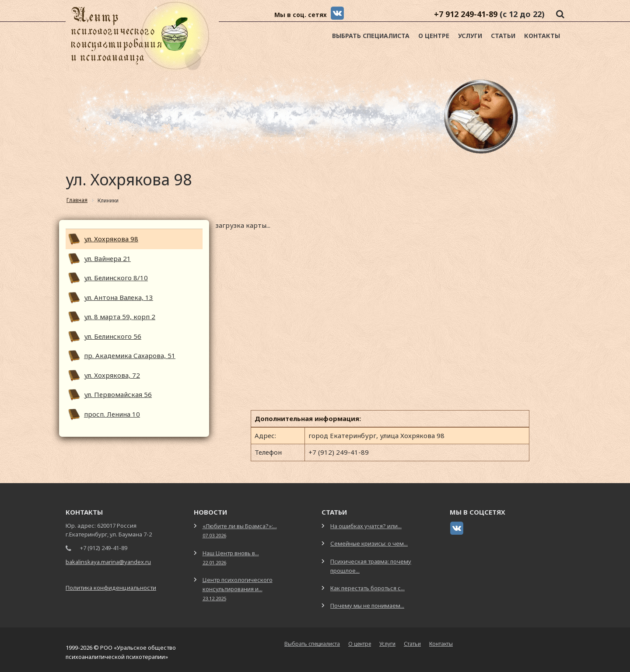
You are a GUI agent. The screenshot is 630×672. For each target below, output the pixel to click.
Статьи (503, 36)
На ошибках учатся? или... (366, 526)
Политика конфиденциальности (111, 588)
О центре (434, 36)
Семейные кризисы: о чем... (369, 543)
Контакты (542, 36)
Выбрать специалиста (371, 36)
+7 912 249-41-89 (466, 14)
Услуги (470, 36)
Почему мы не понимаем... (367, 606)
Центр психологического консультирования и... (238, 589)
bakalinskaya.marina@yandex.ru (108, 562)
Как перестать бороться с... (367, 588)
